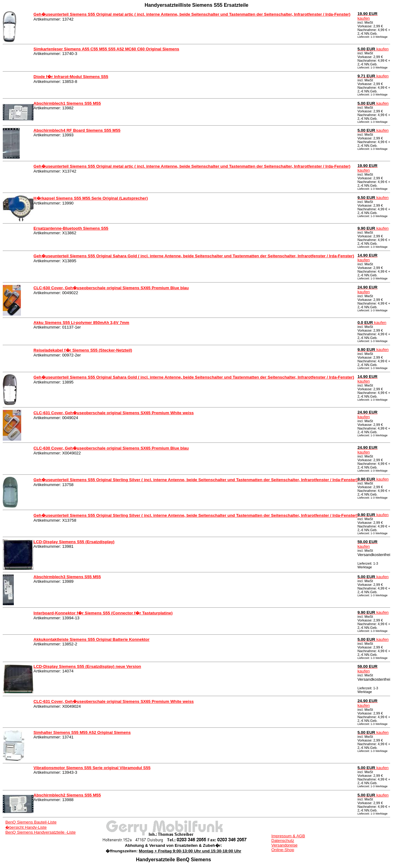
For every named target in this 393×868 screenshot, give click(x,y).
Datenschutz (283, 841)
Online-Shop (283, 850)
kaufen (367, 16)
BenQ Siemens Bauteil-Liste (31, 822)
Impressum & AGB (288, 836)
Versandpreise (284, 845)
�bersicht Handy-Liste (26, 827)
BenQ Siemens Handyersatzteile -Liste (40, 832)
